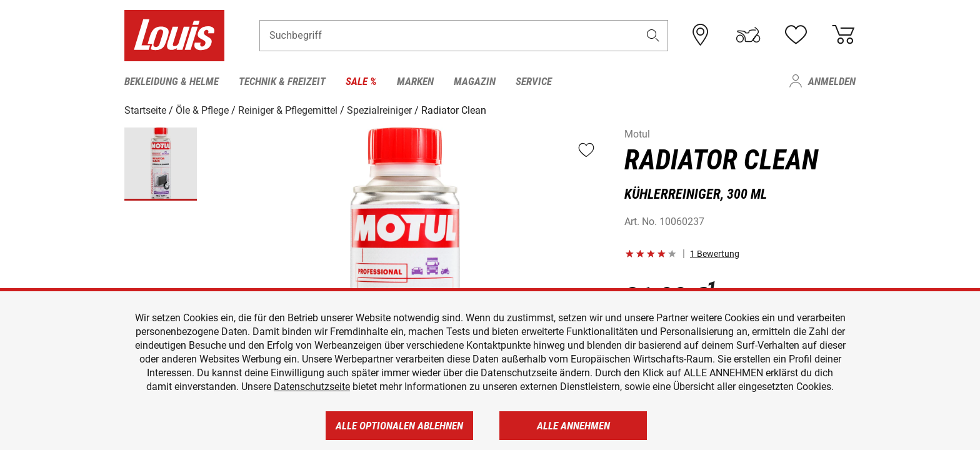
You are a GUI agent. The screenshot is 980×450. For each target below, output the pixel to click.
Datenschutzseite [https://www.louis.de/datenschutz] (312, 387)
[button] (653, 35)
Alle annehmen (573, 426)
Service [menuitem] (534, 81)
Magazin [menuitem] (475, 81)
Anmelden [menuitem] (832, 81)
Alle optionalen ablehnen (399, 426)
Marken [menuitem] (415, 81)
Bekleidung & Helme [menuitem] (172, 81)
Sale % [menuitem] (361, 81)
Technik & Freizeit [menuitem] (282, 81)
